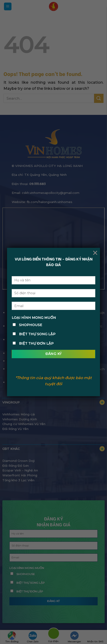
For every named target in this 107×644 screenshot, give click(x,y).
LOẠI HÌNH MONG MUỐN (34, 318)
